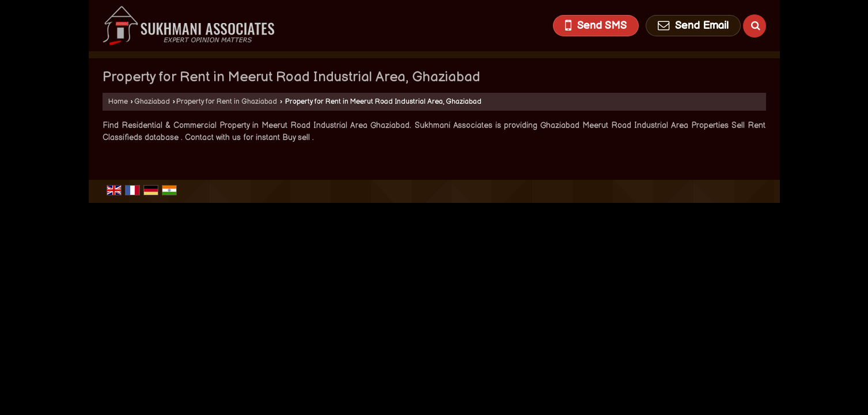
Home (118, 102)
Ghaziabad (152, 102)
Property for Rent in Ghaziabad (227, 102)
